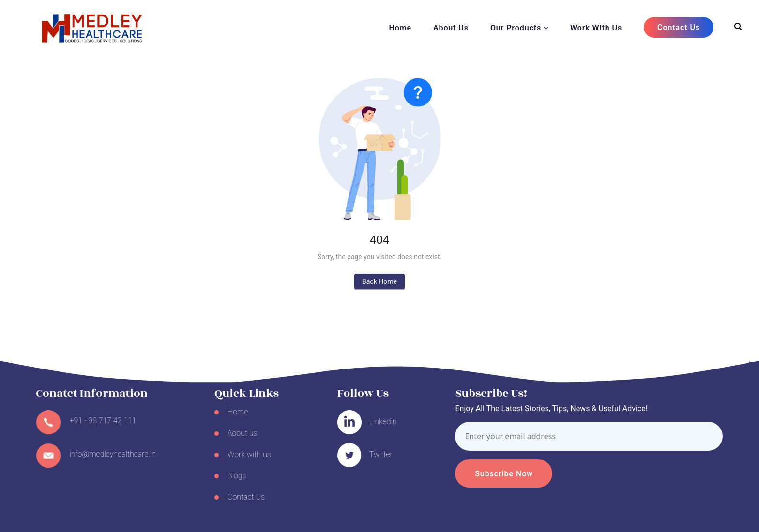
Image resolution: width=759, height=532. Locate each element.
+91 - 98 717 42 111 (103, 421)
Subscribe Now (504, 474)
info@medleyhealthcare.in (113, 454)
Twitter (381, 454)
